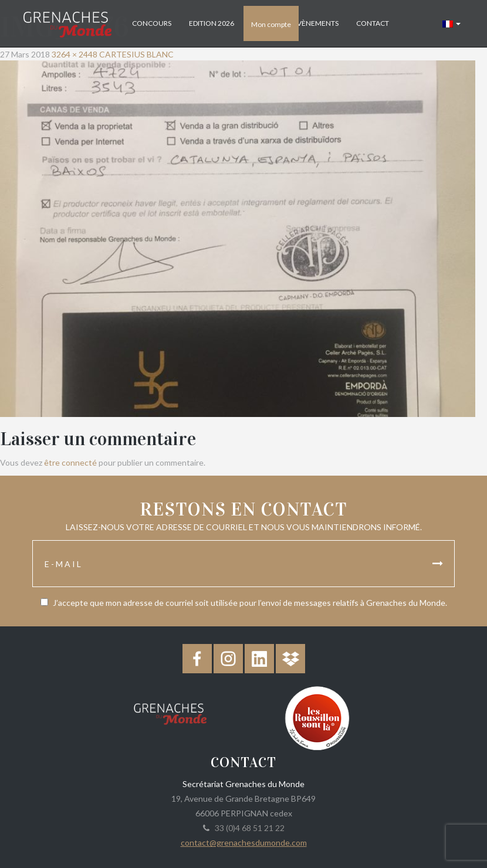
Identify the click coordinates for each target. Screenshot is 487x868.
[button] (452, 23)
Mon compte (271, 24)
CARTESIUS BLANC (136, 54)
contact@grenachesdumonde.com (244, 842)
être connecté (70, 462)
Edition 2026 (212, 23)
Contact (373, 23)
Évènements (316, 23)
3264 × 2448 (75, 54)
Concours (152, 23)
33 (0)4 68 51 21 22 (248, 828)
